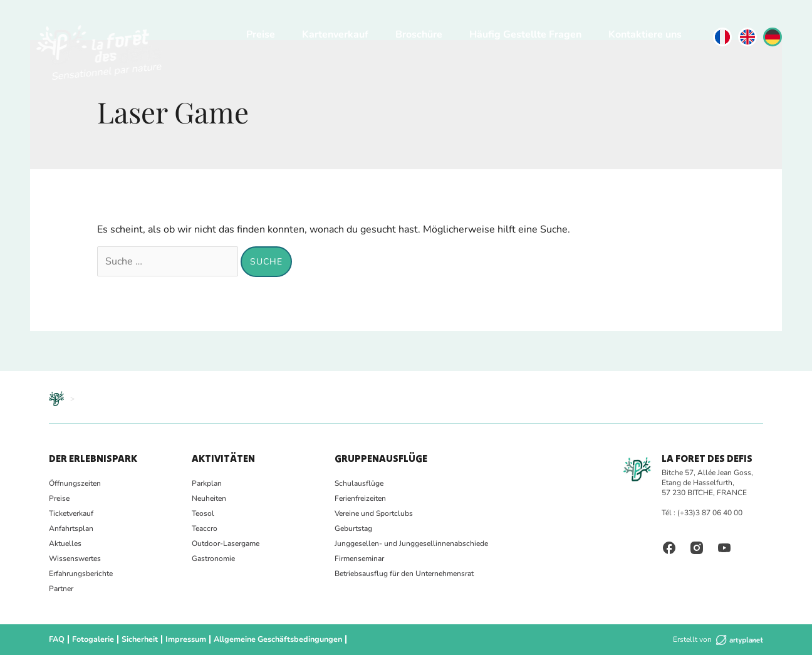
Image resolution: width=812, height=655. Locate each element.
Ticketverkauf (71, 513)
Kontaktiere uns (645, 34)
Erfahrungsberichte (81, 574)
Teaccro (205, 528)
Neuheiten (209, 498)
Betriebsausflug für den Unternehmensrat (404, 574)
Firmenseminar (359, 558)
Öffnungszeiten (75, 483)
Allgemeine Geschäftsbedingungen (273, 639)
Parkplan (207, 483)
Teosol (203, 513)
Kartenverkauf (335, 34)
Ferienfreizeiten (360, 498)
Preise (261, 34)
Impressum (184, 639)
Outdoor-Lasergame (226, 543)
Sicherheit (138, 639)
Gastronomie (213, 558)
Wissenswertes (75, 558)
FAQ (56, 639)
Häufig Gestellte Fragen (525, 34)
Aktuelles (65, 543)
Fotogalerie (92, 639)
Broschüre (419, 34)
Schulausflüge (359, 483)
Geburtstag (353, 528)
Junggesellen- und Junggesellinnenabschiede (411, 543)
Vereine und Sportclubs (374, 513)
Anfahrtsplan (71, 528)
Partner (61, 589)
